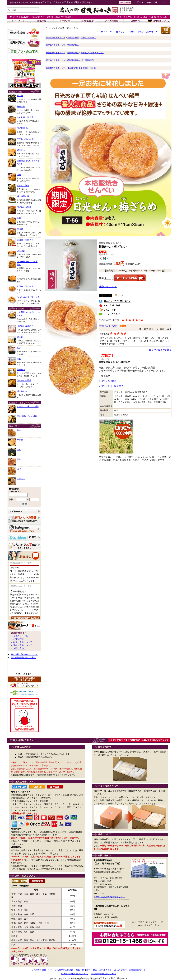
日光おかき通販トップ (56, 37)
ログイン (139, 2)
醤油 (19, 430)
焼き (19, 459)
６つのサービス (21, 636)
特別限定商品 (73, 37)
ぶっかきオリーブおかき (28, 297)
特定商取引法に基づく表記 (23, 658)
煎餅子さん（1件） (109, 326)
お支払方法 (18, 639)
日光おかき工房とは (64, 970)
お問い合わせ (20, 648)
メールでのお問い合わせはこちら (109, 897)
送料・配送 (92, 970)
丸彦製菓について (137, 970)
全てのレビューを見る (160, 350)
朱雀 (19, 359)
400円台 (93, 68)
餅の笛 (20, 96)
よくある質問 (120, 970)
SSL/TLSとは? (24, 674)
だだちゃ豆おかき (25, 139)
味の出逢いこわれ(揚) (27, 416)
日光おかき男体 (24, 207)
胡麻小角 (21, 106)
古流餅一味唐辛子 (25, 240)
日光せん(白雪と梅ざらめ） (92, 53)
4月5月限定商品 (87, 60)
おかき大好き (23, 185)
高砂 (19, 348)
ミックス (21, 478)
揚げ (19, 469)
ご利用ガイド (105, 970)
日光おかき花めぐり (26, 326)
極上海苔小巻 (23, 196)
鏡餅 (19, 175)
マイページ (152, 2)
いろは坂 (21, 251)
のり (19, 449)
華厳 (19, 218)
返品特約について (108, 287)
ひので (20, 275)
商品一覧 (80, 970)
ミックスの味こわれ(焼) (28, 406)
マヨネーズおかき (25, 286)
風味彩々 (21, 370)
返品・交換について (23, 645)
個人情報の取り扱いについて (24, 654)
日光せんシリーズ (88, 37)
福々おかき (22, 391)
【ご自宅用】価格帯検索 (78, 68)
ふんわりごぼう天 (25, 117)
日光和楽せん (23, 128)
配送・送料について (23, 642)
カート (163, 2)
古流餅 (20, 229)
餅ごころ (21, 150)
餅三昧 (20, 337)
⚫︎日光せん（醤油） (109, 381)
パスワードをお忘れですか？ (143, 32)
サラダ (20, 440)
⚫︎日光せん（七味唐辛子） (112, 386)
